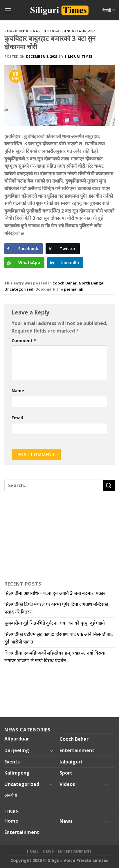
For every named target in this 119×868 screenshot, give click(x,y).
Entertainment (77, 750)
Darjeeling (17, 750)
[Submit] (109, 486)
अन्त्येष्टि (11, 795)
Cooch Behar (18, 31)
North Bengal (47, 31)
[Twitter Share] (63, 249)
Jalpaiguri (71, 762)
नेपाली (109, 10)
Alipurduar (17, 739)
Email (17, 418)
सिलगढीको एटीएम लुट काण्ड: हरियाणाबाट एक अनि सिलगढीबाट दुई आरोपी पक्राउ (58, 638)
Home (11, 821)
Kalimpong (17, 773)
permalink (74, 289)
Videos (67, 784)
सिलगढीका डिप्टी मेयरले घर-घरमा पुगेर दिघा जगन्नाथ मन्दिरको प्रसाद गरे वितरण (56, 608)
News (66, 821)
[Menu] (8, 10)
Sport (66, 773)
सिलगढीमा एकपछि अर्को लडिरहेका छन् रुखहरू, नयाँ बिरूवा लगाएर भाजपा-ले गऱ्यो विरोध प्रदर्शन (55, 657)
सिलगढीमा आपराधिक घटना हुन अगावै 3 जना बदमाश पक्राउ (55, 593)
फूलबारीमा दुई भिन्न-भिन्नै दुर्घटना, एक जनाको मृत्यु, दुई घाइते (55, 623)
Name (18, 391)
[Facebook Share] (24, 249)
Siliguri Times (79, 56)
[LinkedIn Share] (65, 263)
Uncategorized (79, 31)
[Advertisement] (41, 535)
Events (12, 762)
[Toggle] (51, 751)
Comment (24, 341)
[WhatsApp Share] (24, 263)
